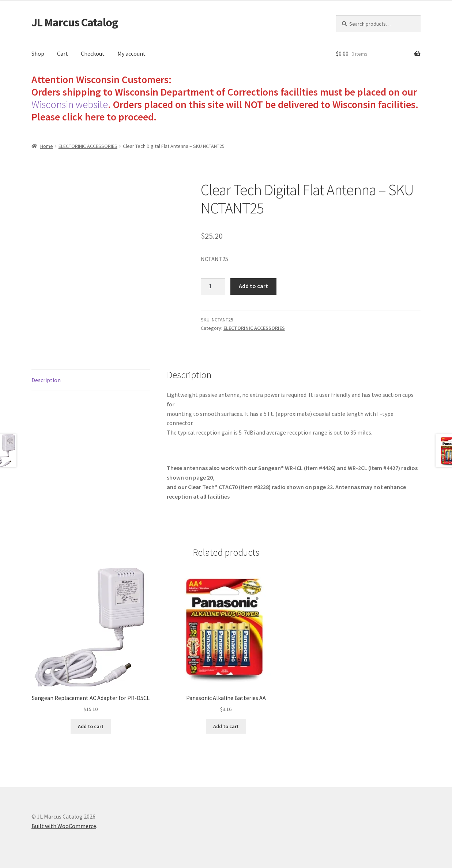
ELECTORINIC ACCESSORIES (88, 146)
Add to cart (253, 286)
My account (131, 53)
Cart (63, 53)
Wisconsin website (70, 104)
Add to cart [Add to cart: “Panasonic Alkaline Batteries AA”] (226, 726)
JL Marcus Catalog (75, 22)
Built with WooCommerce (64, 826)
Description (46, 380)
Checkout (93, 53)
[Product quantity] (213, 287)
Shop (38, 53)
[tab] (91, 381)
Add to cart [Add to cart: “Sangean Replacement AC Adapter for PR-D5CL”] (91, 726)
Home (47, 146)
